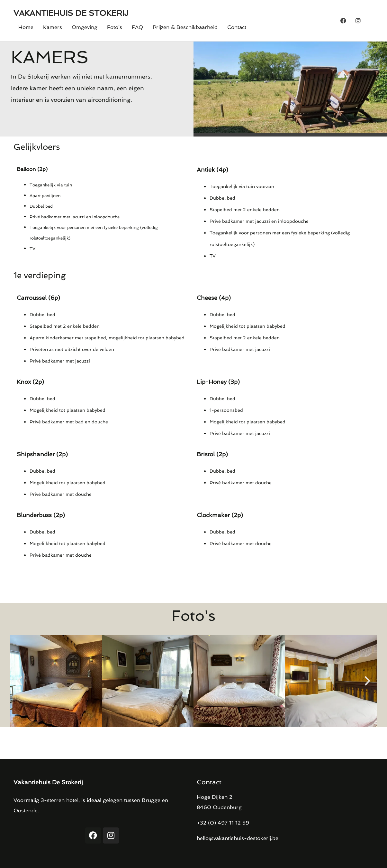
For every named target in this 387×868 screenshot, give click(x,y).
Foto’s (115, 27)
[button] (20, 681)
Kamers (53, 27)
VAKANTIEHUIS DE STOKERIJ (71, 13)
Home (26, 27)
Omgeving (85, 27)
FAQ (137, 27)
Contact (237, 27)
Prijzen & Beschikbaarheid (185, 27)
